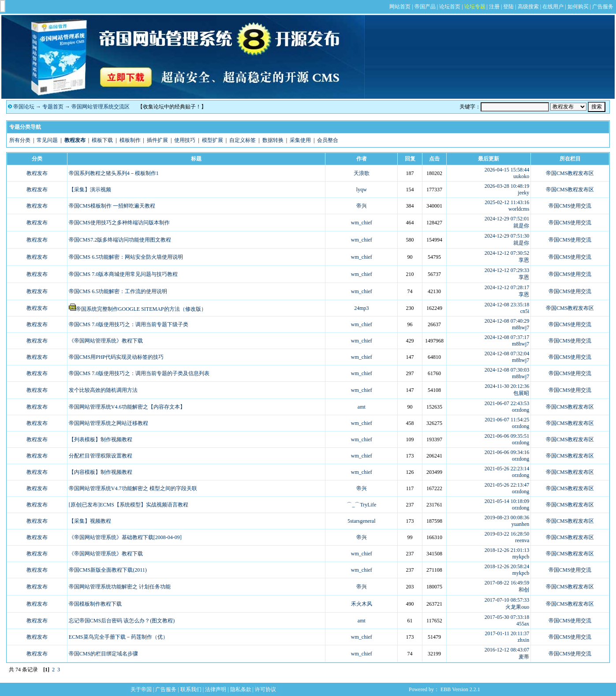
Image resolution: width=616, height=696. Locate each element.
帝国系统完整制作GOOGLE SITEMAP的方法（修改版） (141, 309)
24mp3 (361, 308)
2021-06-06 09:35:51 (507, 436)
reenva (522, 540)
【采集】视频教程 (90, 521)
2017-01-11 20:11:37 (507, 633)
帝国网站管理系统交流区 (101, 107)
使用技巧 (185, 140)
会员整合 (328, 140)
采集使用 (300, 140)
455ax (523, 624)
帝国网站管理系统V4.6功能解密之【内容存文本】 (127, 407)
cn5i (525, 311)
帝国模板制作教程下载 (95, 604)
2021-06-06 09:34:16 (507, 452)
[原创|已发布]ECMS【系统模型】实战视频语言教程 (129, 505)
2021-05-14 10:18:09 (507, 501)
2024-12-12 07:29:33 (507, 270)
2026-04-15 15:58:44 (507, 170)
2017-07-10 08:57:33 (507, 600)
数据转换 (273, 140)
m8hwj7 (521, 328)
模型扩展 (213, 140)
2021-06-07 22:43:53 (507, 403)
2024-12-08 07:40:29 (507, 321)
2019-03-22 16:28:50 (507, 534)
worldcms (519, 209)
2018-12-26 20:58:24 (507, 566)
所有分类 (20, 140)
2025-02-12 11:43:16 (507, 202)
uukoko (521, 176)
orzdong (521, 410)
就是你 (521, 226)
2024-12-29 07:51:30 (507, 236)
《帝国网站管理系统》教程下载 (106, 341)
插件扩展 (157, 140)
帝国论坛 (24, 107)
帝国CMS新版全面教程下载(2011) (108, 570)
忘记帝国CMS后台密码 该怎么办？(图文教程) (122, 621)
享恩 (524, 260)
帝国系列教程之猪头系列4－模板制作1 (114, 173)
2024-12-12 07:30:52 (507, 253)
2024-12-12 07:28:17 (507, 287)
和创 (524, 590)
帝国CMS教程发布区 (570, 173)
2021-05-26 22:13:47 (507, 485)
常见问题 (47, 140)
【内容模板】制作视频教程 (101, 472)
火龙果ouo (517, 607)
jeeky (523, 193)
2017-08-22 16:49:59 (507, 583)
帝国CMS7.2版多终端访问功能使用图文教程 (120, 240)
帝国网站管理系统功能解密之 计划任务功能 (120, 587)
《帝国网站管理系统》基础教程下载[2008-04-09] (125, 537)
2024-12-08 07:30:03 (507, 370)
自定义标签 (243, 140)
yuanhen (521, 524)
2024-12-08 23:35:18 (507, 305)
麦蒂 (524, 657)
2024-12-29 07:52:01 (507, 219)
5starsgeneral (361, 521)
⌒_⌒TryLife (361, 505)
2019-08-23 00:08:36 (507, 517)
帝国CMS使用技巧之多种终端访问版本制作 (119, 223)
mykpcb (521, 557)
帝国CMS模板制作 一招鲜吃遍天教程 (112, 206)
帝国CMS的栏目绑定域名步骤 (103, 654)
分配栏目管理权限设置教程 (101, 456)
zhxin (524, 640)
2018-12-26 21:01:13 (507, 550)
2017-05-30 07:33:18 (507, 617)
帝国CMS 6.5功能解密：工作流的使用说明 (118, 291)
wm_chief (362, 223)
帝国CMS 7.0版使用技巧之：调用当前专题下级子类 (129, 324)
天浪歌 (362, 173)
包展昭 (521, 393)
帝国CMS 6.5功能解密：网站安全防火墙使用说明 (126, 257)
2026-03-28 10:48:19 (507, 186)
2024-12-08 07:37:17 (507, 337)
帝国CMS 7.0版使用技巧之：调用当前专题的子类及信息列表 (139, 373)
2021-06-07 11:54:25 (507, 420)
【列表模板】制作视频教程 (101, 439)
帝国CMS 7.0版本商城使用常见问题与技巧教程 (123, 274)
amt (362, 407)
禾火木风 (362, 604)
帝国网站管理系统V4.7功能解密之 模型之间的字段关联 (133, 488)
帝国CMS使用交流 (570, 206)
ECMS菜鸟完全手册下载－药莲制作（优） (118, 637)
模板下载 (102, 140)
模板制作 (130, 140)
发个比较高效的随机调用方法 (103, 390)
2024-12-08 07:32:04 (507, 354)
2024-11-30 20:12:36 (507, 386)
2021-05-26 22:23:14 (507, 469)
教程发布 (37, 173)
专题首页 (53, 107)
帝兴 (362, 206)
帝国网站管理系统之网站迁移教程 (108, 423)
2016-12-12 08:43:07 (507, 650)
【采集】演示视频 (90, 190)
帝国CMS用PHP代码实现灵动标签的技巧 (116, 357)
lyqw (362, 190)
